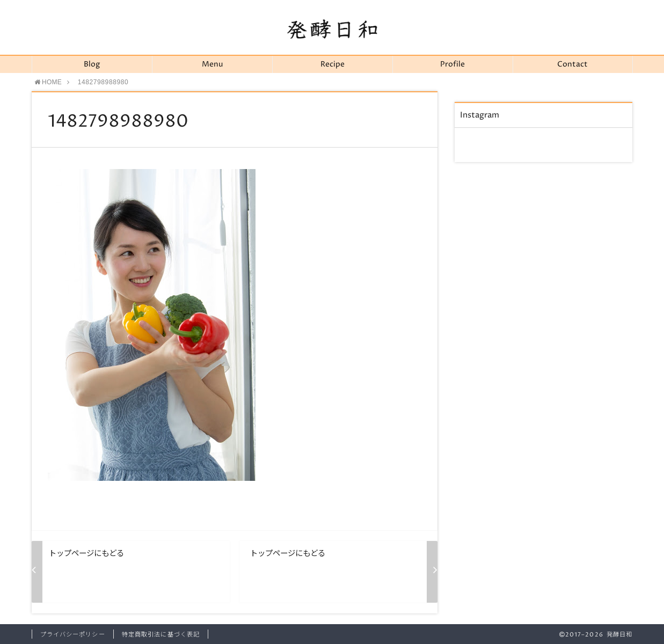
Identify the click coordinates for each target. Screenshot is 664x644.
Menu (212, 64)
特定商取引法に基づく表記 (161, 635)
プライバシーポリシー (73, 635)
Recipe (333, 64)
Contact (572, 64)
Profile (453, 64)
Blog (92, 64)
